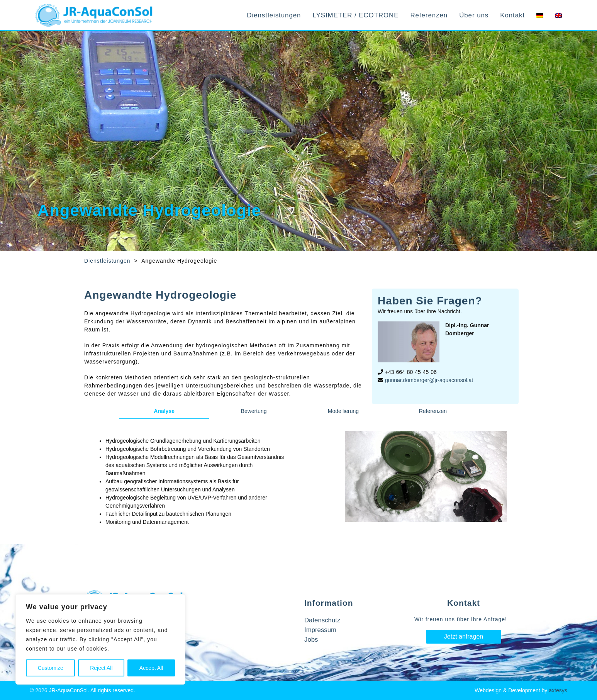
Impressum (320, 630)
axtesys (558, 690)
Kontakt (512, 15)
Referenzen (429, 15)
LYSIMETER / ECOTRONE (355, 15)
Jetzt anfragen (464, 636)
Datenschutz (322, 620)
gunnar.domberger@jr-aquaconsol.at (429, 380)
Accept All (151, 668)
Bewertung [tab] (254, 411)
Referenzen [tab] (433, 411)
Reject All (101, 668)
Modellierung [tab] (343, 411)
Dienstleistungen (274, 15)
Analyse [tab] (164, 411)
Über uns (474, 15)
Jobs (311, 640)
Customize (51, 668)
